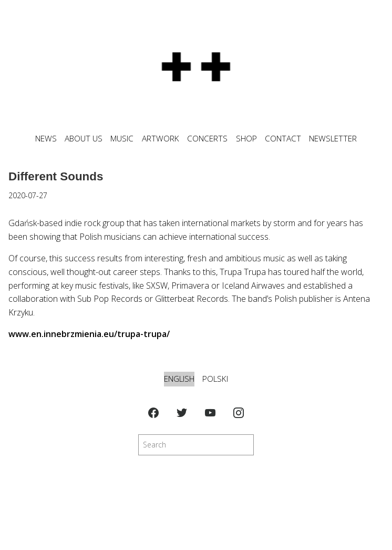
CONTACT (283, 139)
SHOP (246, 139)
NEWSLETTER (333, 139)
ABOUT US (84, 139)
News (46, 139)
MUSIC (122, 139)
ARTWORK (161, 139)
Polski (215, 379)
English (179, 379)
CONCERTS (207, 139)
